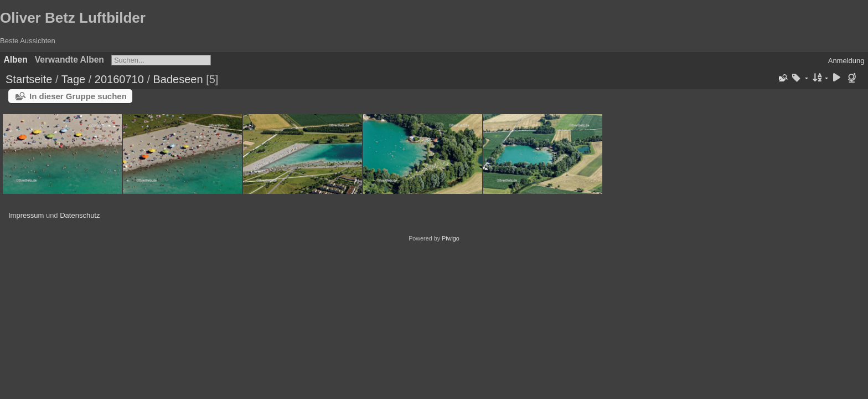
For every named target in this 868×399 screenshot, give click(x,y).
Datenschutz (80, 215)
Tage (73, 79)
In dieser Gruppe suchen (78, 96)
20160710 (119, 79)
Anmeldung (846, 61)
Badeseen (178, 79)
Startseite (29, 79)
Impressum (26, 215)
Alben (16, 60)
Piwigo (451, 238)
